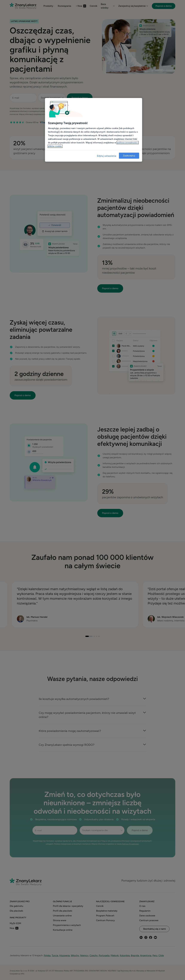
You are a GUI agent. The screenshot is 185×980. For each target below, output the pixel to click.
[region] (94, 130)
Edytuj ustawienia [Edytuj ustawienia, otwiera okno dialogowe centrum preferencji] (107, 156)
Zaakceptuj (129, 156)
